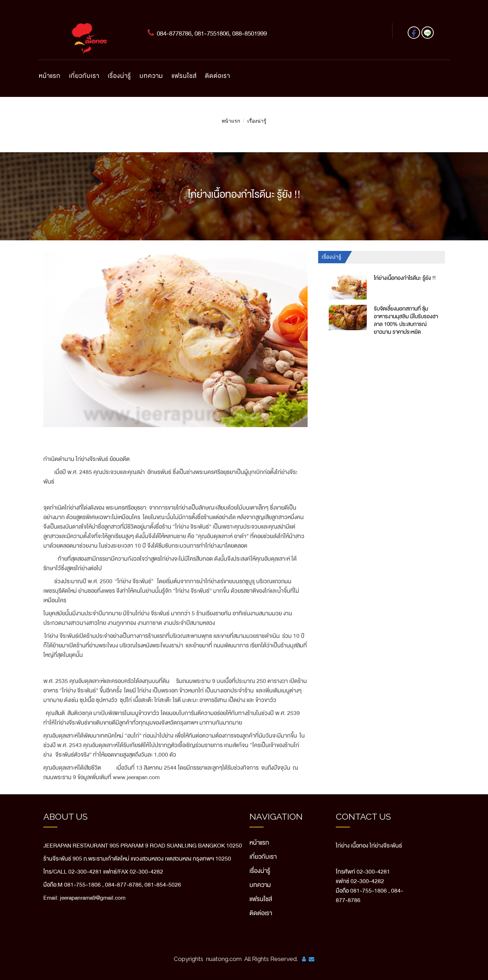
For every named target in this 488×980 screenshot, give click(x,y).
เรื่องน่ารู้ (119, 76)
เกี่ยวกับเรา (84, 76)
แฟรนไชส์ (184, 76)
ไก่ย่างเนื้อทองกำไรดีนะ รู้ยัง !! (405, 278)
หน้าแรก (50, 76)
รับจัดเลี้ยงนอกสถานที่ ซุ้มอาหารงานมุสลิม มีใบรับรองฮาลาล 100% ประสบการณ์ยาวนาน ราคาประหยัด (406, 320)
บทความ (151, 76)
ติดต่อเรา (218, 76)
